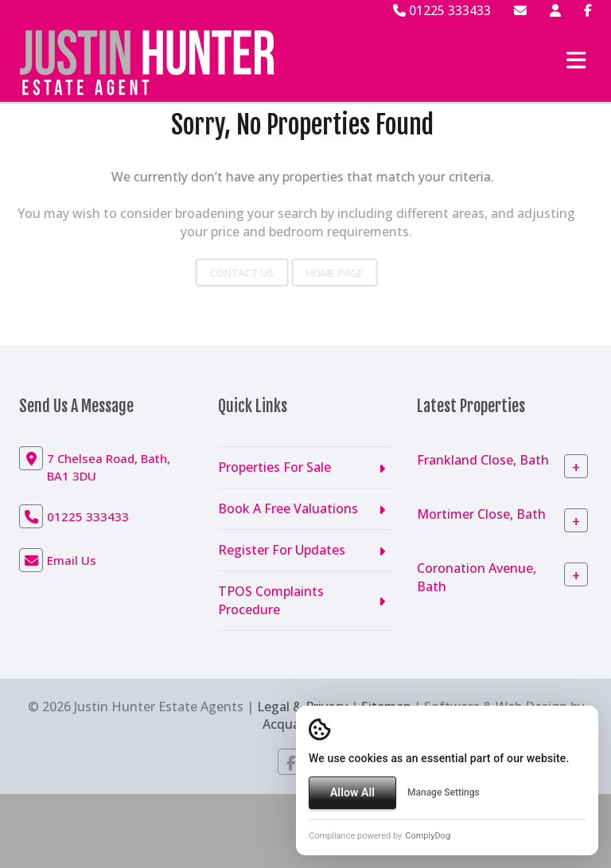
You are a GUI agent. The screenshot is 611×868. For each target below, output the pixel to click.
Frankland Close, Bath (483, 460)
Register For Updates (282, 550)
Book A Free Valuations (288, 508)
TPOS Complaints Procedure (271, 600)
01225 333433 (442, 10)
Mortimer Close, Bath (481, 514)
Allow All (352, 792)
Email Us (72, 560)
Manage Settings (444, 792)
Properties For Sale (274, 467)
